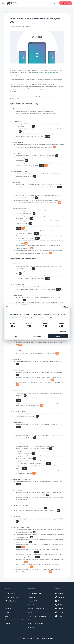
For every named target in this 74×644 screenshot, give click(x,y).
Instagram (60, 597)
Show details (62, 332)
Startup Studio (10, 605)
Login (55, 3)
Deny (16, 336)
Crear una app (33, 597)
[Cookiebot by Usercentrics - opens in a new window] (62, 307)
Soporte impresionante (12, 597)
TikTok (58, 616)
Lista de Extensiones (35, 605)
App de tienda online (35, 593)
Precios (31, 612)
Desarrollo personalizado (36, 624)
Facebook (60, 593)
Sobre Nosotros (10, 593)
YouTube (59, 605)
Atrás (7, 11)
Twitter (59, 601)
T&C (7, 616)
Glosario (31, 627)
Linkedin (59, 609)
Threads (59, 612)
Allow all (58, 336)
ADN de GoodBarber (12, 601)
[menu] (3, 3)
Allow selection (37, 336)
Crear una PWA (33, 601)
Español (51, 638)
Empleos (8, 609)
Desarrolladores (33, 620)
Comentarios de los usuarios (37, 616)
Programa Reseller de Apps (37, 609)
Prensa (7, 612)
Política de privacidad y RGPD (14, 620)
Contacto (8, 624)
